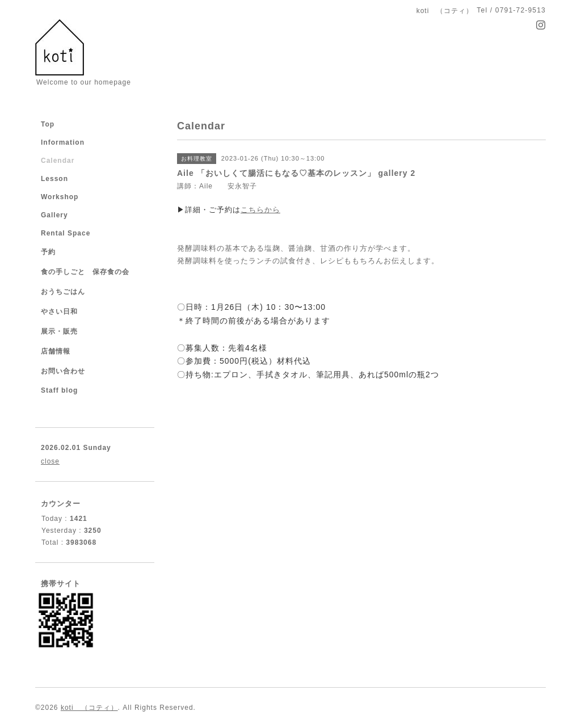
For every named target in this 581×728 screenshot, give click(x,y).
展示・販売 (59, 331)
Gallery (54, 215)
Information (63, 142)
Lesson (54, 179)
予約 (48, 252)
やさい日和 (59, 312)
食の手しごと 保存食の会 (85, 272)
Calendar (58, 161)
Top (48, 124)
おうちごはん (63, 292)
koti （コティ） (89, 708)
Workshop (60, 197)
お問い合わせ (63, 371)
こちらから (260, 210)
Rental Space (66, 233)
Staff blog (59, 390)
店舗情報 (56, 351)
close (50, 461)
